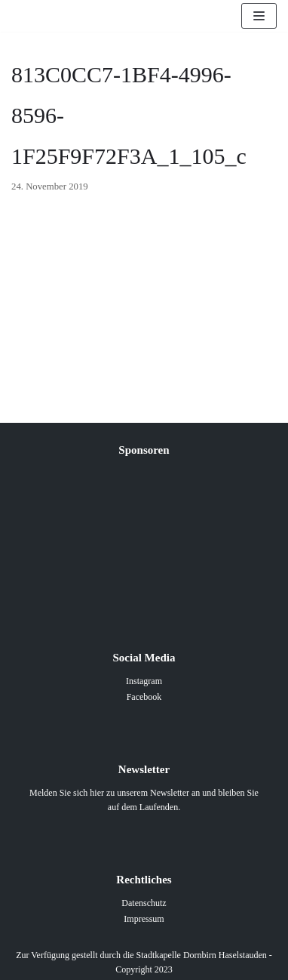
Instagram (144, 681)
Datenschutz (144, 903)
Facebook (144, 697)
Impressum (144, 919)
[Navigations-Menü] (259, 16)
